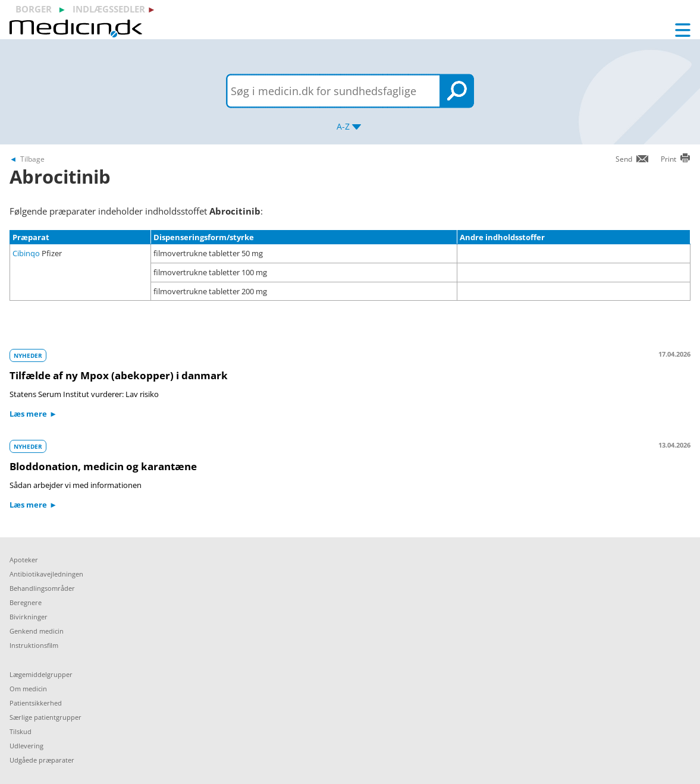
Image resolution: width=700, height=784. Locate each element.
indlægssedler (109, 9)
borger (34, 9)
